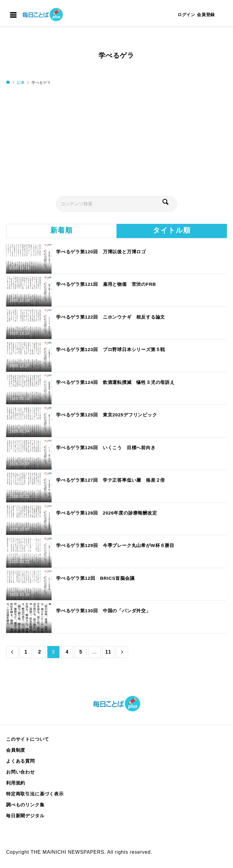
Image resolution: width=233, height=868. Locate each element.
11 (108, 652)
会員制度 (16, 750)
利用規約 (16, 783)
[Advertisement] (116, 140)
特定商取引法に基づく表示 (35, 794)
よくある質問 (20, 761)
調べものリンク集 (25, 805)
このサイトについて (28, 739)
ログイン (186, 15)
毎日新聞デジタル (25, 816)
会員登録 (206, 15)
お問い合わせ (20, 772)
